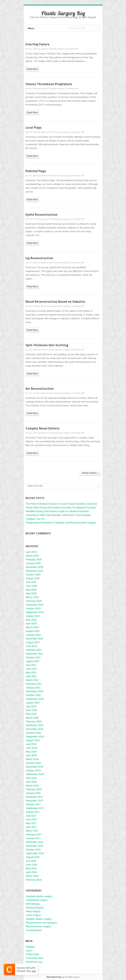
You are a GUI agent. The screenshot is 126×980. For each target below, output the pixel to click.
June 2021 (32, 669)
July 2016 (31, 861)
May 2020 (31, 714)
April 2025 (31, 593)
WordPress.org (34, 962)
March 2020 (32, 718)
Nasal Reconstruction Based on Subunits (55, 302)
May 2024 (31, 620)
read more (32, 69)
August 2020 (33, 703)
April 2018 (31, 782)
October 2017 (33, 804)
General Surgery (57, 49)
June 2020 (32, 710)
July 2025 (31, 582)
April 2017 (31, 827)
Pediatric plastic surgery (39, 919)
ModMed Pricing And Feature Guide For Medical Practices (57, 511)
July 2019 (31, 744)
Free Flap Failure (37, 44)
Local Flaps (34, 128)
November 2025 (35, 571)
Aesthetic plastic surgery (39, 896)
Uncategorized (34, 930)
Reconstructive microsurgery (41, 923)
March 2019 (32, 759)
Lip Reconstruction (39, 258)
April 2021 (31, 676)
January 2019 (33, 763)
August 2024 (33, 616)
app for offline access (63, 977)
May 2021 (31, 673)
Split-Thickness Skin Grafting (47, 345)
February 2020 (34, 721)
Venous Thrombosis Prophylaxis (49, 84)
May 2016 (31, 868)
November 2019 (35, 729)
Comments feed (35, 958)
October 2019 (33, 733)
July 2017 (31, 816)
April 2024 (31, 624)
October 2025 (33, 575)
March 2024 (32, 627)
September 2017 (35, 808)
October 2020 (33, 695)
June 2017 (32, 819)
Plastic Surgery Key (63, 13)
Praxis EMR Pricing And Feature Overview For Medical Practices (61, 508)
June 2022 (32, 646)
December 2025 (35, 567)
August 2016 (33, 857)
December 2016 (35, 842)
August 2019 (33, 740)
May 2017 (31, 823)
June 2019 (32, 748)
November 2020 (35, 691)
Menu (31, 28)
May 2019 (31, 752)
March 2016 (32, 876)
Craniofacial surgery (37, 900)
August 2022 (33, 642)
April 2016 (31, 872)
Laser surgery (33, 915)
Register (30, 947)
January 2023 (33, 635)
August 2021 (33, 661)
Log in (29, 951)
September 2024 (35, 612)
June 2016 (32, 865)
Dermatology (33, 904)
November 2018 (35, 767)
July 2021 (31, 665)
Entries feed (32, 954)
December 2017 (35, 797)
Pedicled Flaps (36, 171)
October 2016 (33, 850)
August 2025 (33, 578)
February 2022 (34, 650)
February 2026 (34, 560)
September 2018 (35, 774)
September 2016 (35, 853)
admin (43, 49)
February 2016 (34, 880)
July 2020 (31, 706)
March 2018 (32, 786)
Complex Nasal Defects (43, 428)
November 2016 (35, 846)
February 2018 (34, 789)
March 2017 (32, 831)
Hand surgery (33, 911)
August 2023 (33, 631)
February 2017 (34, 834)
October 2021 (33, 657)
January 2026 (33, 563)
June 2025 (32, 586)
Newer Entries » (90, 473)
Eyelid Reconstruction (42, 215)
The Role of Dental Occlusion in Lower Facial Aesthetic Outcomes (61, 504)
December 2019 (35, 725)
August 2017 (33, 812)
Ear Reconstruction (40, 389)
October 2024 (33, 608)
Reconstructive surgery (60, 132)
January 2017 (33, 838)
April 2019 (31, 755)
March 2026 (32, 556)
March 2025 (32, 597)
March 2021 (32, 680)
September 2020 (35, 699)
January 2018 (33, 793)
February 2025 (34, 601)
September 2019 (35, 737)
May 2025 (31, 590)
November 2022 (35, 639)
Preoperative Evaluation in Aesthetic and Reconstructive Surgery (61, 523)
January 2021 (33, 688)
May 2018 (31, 778)
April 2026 (31, 552)
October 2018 (33, 770)
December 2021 (35, 654)
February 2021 (34, 684)
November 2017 (35, 801)
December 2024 (35, 605)
